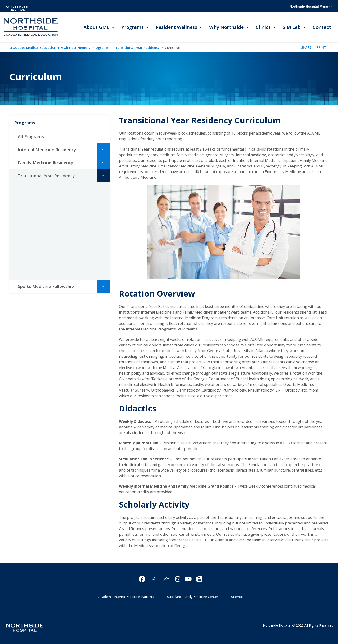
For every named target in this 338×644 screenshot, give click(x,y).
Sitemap (237, 597)
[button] (103, 150)
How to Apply (38, 262)
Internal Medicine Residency (47, 150)
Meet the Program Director (51, 190)
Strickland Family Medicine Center (193, 597)
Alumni (32, 241)
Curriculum (37, 210)
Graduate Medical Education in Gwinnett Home (48, 48)
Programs (100, 48)
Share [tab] (306, 47)
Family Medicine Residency (46, 163)
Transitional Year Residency (137, 48)
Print (321, 47)
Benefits (33, 252)
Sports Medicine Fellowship (46, 286)
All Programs (31, 136)
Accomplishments (42, 200)
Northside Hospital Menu (311, 6)
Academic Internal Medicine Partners (126, 597)
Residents (35, 231)
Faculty (32, 221)
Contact (322, 27)
